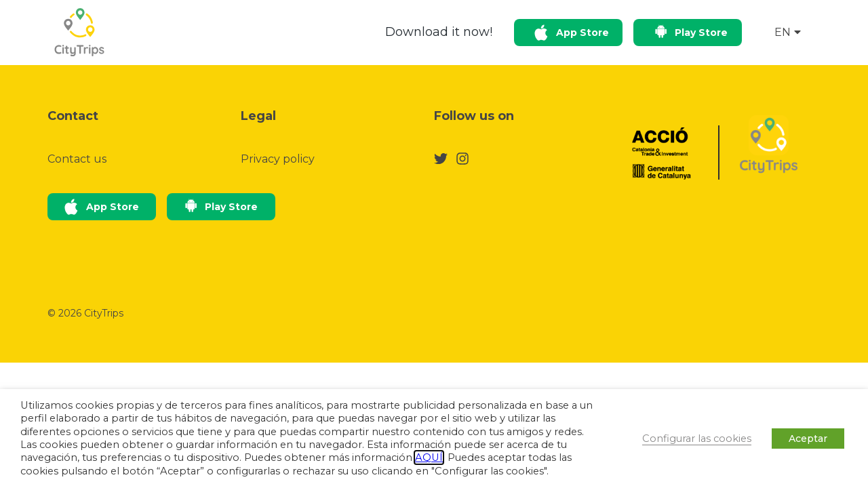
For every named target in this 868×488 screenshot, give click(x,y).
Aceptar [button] (808, 439)
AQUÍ (429, 457)
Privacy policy (278, 159)
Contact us (77, 159)
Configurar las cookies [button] (697, 439)
